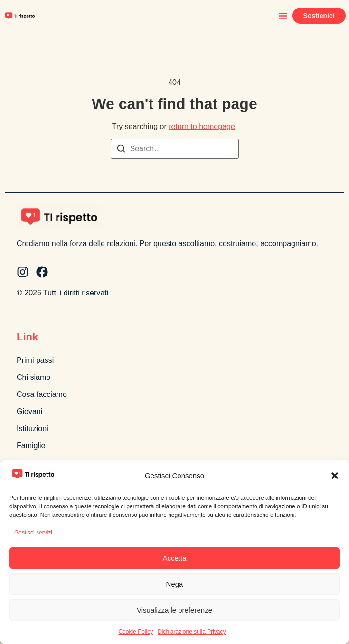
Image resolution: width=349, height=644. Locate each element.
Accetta (174, 558)
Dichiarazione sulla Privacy (192, 632)
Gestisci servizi (33, 533)
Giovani (29, 411)
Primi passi (35, 360)
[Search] (121, 150)
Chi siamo (33, 377)
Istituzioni (33, 428)
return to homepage (202, 126)
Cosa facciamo (42, 394)
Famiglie (31, 446)
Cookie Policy (136, 632)
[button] (335, 476)
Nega (175, 584)
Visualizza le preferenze (174, 610)
